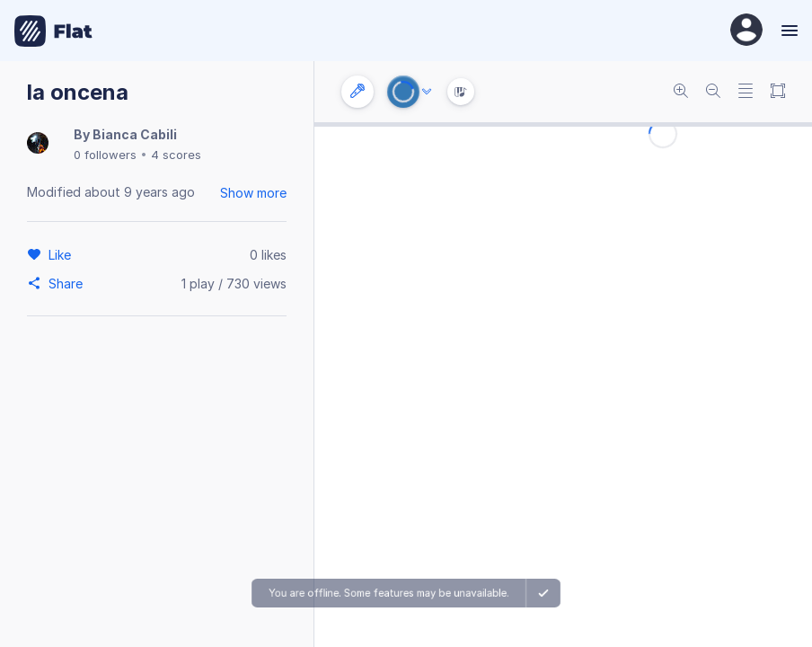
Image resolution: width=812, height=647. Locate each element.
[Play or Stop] (403, 92)
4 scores (176, 155)
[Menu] (787, 31)
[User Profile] (746, 31)
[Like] (62, 254)
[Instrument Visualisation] (461, 92)
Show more (253, 193)
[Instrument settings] (357, 92)
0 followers (105, 155)
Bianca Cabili (135, 134)
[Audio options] (427, 92)
